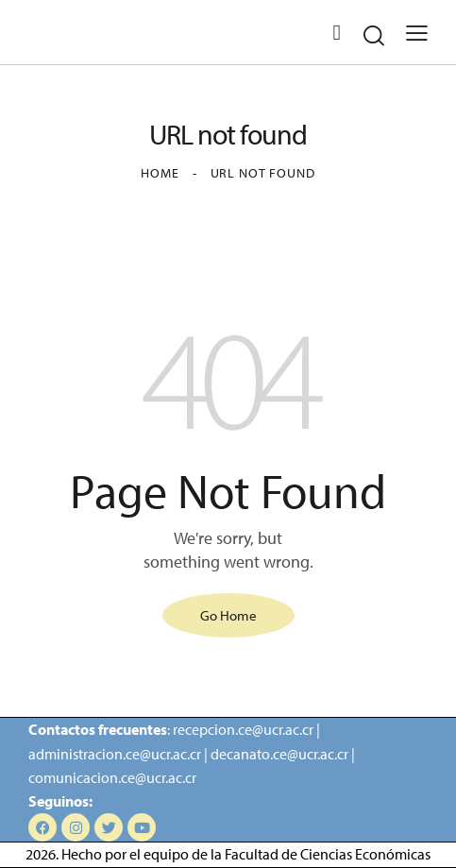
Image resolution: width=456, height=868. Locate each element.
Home (160, 173)
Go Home (228, 615)
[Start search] (374, 35)
